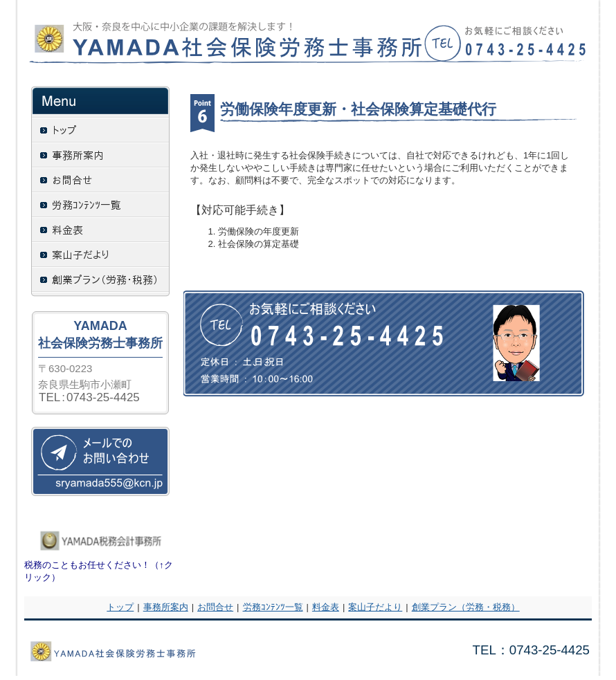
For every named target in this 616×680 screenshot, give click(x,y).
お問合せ (215, 607)
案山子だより (375, 607)
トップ (120, 607)
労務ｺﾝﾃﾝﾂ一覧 (273, 607)
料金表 (326, 607)
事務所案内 (166, 607)
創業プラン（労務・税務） (466, 607)
